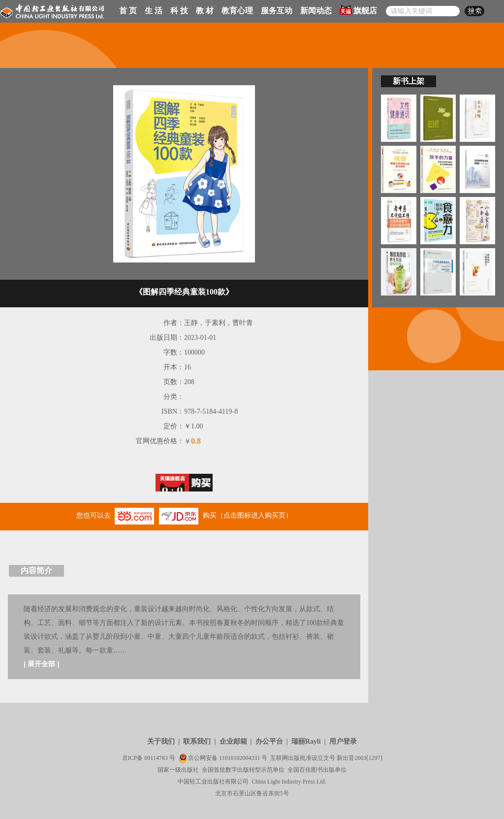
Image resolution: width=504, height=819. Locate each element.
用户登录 (343, 741)
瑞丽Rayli (306, 741)
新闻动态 (316, 11)
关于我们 (161, 741)
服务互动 (277, 11)
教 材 (205, 11)
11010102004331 (240, 758)
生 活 (154, 11)
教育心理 (237, 11)
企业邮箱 (233, 741)
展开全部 (41, 664)
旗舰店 (358, 10)
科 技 (179, 11)
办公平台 (269, 741)
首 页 (128, 11)
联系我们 (197, 741)
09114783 (156, 758)
